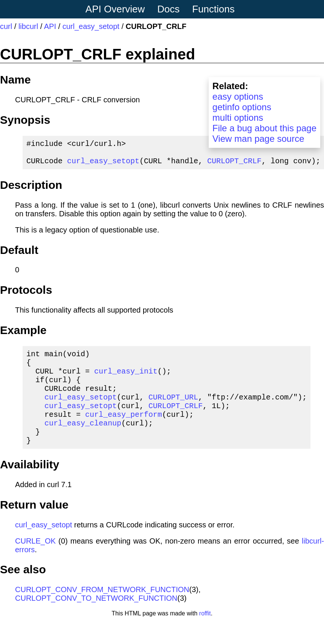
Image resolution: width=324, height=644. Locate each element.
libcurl (28, 26)
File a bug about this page (264, 128)
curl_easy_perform (124, 431)
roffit (205, 634)
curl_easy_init (126, 380)
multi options (238, 118)
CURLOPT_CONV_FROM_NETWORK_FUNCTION (102, 611)
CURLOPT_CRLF (234, 165)
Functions (213, 9)
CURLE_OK (35, 562)
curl (6, 26)
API (50, 26)
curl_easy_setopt (91, 26)
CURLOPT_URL (173, 410)
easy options (238, 96)
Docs (169, 9)
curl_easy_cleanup (83, 441)
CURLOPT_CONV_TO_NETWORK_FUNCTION (96, 619)
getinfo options (242, 107)
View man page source (258, 139)
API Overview (115, 9)
